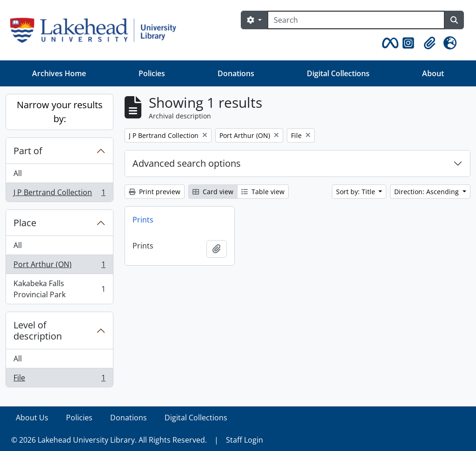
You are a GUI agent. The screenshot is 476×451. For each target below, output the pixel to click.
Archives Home (59, 73)
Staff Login (245, 440)
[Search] (356, 20)
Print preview (155, 192)
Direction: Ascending (427, 192)
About (433, 73)
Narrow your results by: (60, 112)
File (59, 379)
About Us (32, 418)
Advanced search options (187, 163)
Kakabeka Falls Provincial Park (59, 289)
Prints (143, 220)
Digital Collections (338, 73)
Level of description (38, 330)
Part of (28, 151)
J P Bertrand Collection (59, 194)
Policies (152, 73)
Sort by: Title (357, 192)
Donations (236, 73)
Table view (263, 192)
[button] (389, 43)
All (18, 173)
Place (25, 223)
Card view (213, 192)
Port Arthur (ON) (59, 266)
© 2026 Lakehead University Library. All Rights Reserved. (109, 440)
